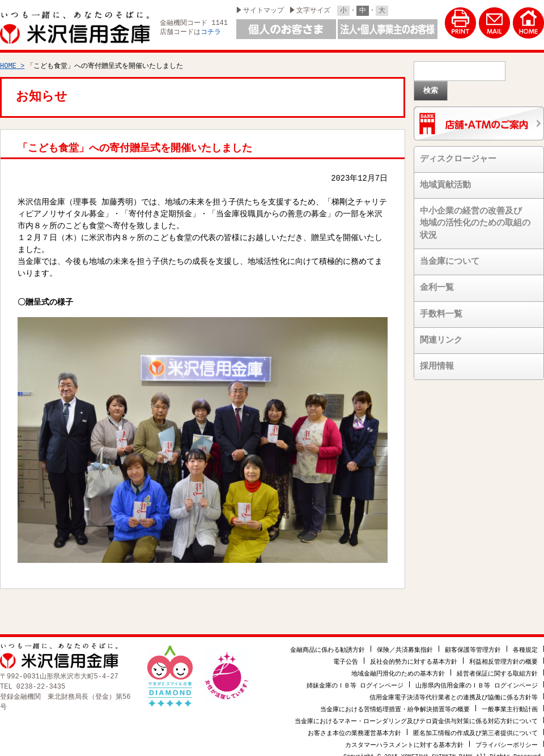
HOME (8, 61)
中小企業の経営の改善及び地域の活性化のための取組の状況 (475, 218)
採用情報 (437, 361)
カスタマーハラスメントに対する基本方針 (404, 739)
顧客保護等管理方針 (473, 644)
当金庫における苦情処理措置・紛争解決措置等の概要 (395, 703)
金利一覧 (437, 283)
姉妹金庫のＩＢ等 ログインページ (355, 679)
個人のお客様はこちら (286, 29)
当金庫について (450, 257)
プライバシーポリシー (507, 739)
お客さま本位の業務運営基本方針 (354, 727)
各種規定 (525, 644)
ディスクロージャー (458, 154)
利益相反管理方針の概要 (503, 655)
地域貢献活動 (445, 180)
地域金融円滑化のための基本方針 (398, 667)
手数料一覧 (441, 309)
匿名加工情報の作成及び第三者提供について (475, 727)
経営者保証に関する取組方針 (497, 667)
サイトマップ (263, 10)
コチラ (211, 33)
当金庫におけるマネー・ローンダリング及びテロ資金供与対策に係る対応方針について (416, 715)
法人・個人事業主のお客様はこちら (388, 29)
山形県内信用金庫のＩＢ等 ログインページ (477, 679)
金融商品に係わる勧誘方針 (328, 644)
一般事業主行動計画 (510, 703)
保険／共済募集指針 (405, 644)
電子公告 (346, 655)
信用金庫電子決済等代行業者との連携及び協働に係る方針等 (454, 691)
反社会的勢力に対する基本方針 (414, 655)
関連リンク (441, 335)
